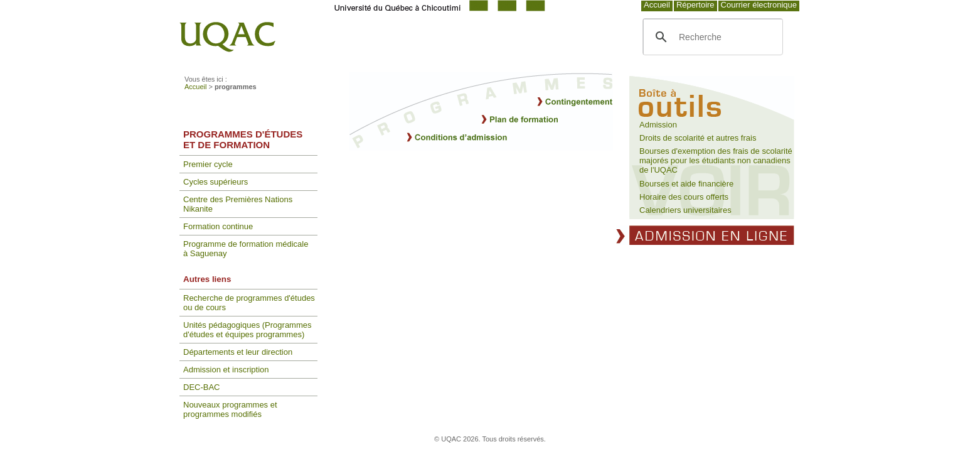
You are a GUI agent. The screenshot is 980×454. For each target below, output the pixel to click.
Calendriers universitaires (685, 210)
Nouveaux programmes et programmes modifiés (230, 409)
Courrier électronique (759, 5)
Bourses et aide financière (686, 184)
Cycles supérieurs (216, 182)
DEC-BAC (202, 387)
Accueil (657, 5)
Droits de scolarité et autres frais (698, 138)
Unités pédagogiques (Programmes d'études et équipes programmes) (248, 330)
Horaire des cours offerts (684, 197)
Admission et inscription (226, 370)
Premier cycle (208, 164)
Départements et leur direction (238, 352)
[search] (711, 37)
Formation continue (218, 226)
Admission (658, 125)
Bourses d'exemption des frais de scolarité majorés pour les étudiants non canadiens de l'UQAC (716, 160)
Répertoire (695, 5)
